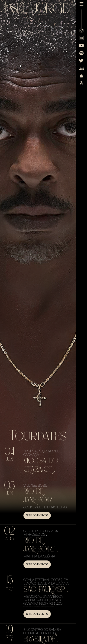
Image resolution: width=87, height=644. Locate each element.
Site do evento (37, 515)
